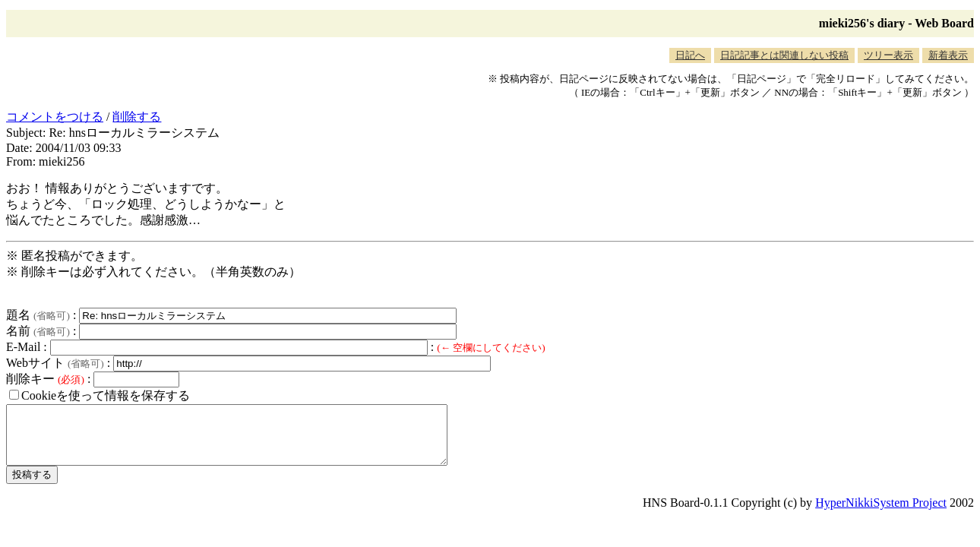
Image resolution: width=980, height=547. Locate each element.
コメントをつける (55, 117)
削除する (137, 117)
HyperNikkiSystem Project (881, 514)
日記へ (690, 55)
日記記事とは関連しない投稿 (784, 55)
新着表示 (948, 55)
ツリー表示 (888, 55)
